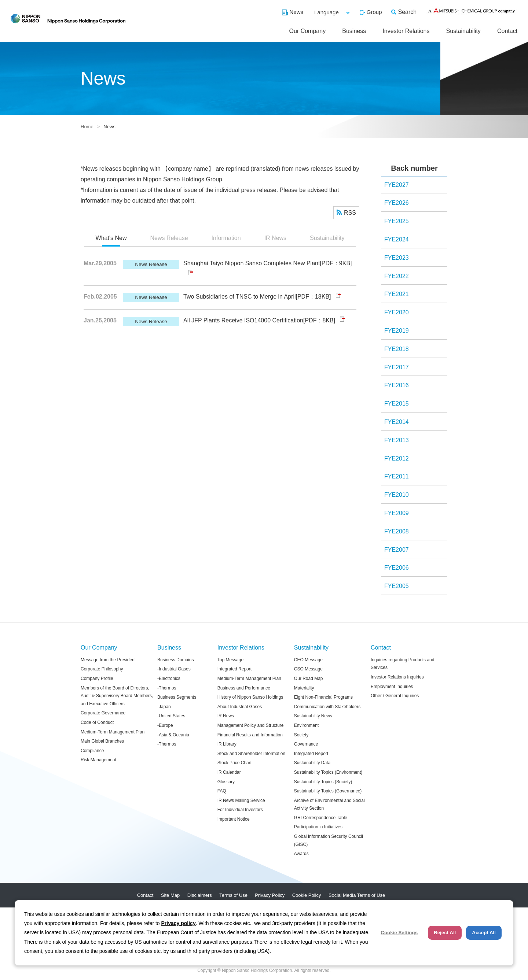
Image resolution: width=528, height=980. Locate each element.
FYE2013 (397, 440)
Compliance (92, 751)
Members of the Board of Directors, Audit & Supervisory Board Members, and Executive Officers (117, 696)
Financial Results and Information (250, 735)
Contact (507, 31)
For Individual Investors (240, 810)
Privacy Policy (270, 895)
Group (374, 12)
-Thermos (167, 688)
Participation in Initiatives (318, 827)
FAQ (222, 791)
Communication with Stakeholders (327, 707)
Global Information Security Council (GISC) (329, 840)
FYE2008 (397, 531)
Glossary (226, 782)
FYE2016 (397, 385)
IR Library (227, 744)
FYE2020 (397, 312)
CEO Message (308, 660)
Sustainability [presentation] (327, 238)
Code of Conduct (97, 722)
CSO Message (308, 669)
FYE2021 (397, 294)
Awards (301, 854)
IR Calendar (229, 772)
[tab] (111, 238)
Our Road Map (309, 678)
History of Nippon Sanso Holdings (250, 697)
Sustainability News (313, 716)
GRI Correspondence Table (321, 818)
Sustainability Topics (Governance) (328, 791)
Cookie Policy (307, 895)
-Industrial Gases (174, 669)
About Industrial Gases (240, 707)
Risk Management (98, 760)
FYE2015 (397, 404)
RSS (350, 213)
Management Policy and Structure (251, 725)
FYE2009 (397, 513)
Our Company (308, 31)
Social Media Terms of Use (357, 895)
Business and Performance (244, 688)
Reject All (445, 933)
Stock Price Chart (234, 763)
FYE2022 (397, 276)
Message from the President (108, 660)
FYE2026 (397, 203)
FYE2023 (397, 258)
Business (354, 31)
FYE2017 (397, 367)
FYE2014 (397, 422)
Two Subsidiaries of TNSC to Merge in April (240, 297)
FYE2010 (397, 495)
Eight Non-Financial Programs (323, 697)
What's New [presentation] (111, 238)
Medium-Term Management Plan (113, 732)
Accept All (484, 933)
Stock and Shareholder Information (251, 754)
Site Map (170, 895)
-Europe (165, 725)
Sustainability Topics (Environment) (328, 772)
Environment (306, 725)
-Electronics (169, 678)
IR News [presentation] (275, 238)
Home (87, 127)
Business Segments (177, 697)
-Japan (164, 707)
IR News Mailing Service (241, 800)
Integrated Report (234, 669)
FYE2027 (397, 185)
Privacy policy (179, 923)
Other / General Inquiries (395, 696)
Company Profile (97, 678)
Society (301, 735)
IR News (226, 716)
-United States (171, 716)
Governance (306, 744)
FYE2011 (397, 476)
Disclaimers (200, 895)
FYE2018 (397, 349)
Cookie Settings (399, 933)
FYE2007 (397, 550)
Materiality (304, 688)
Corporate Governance (103, 713)
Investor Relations (406, 31)
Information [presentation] (226, 238)
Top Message (230, 660)
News (297, 12)
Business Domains (175, 660)
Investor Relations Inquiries (397, 677)
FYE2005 (397, 586)
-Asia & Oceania (173, 735)
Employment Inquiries (392, 687)
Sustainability (463, 31)
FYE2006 (397, 568)
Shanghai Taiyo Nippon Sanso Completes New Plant (252, 263)
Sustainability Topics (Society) (323, 782)
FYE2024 (397, 239)
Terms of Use (233, 895)
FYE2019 (397, 331)
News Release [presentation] (169, 238)
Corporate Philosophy (102, 669)
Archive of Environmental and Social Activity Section (329, 805)
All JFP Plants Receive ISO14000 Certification (243, 320)
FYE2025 (397, 221)
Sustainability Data (312, 763)
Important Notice (234, 819)
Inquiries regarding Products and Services (402, 664)
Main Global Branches (102, 741)
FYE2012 (397, 458)
